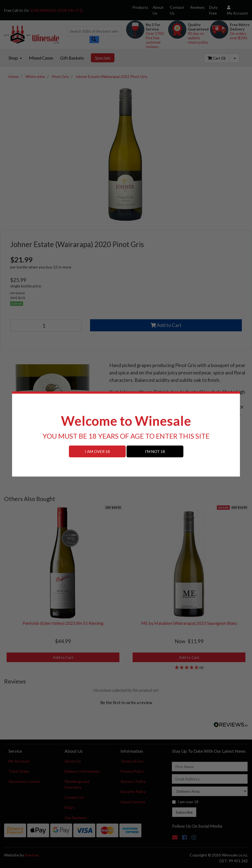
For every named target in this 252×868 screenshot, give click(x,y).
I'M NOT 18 (155, 451)
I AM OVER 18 (97, 451)
